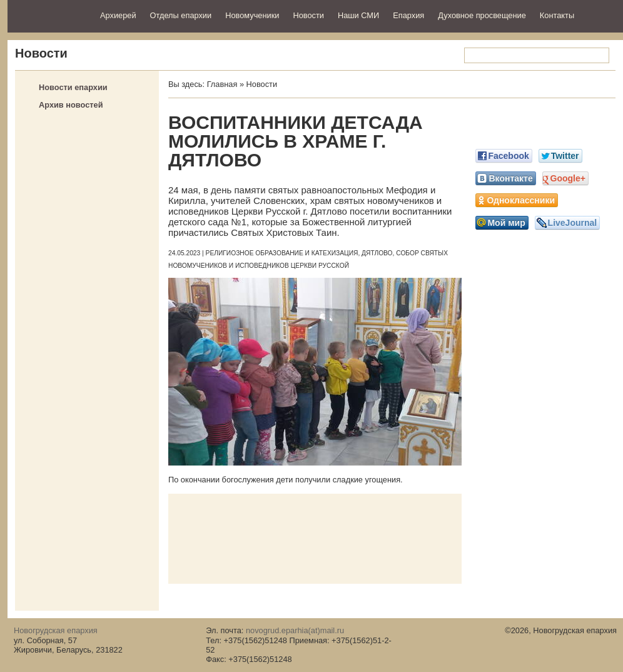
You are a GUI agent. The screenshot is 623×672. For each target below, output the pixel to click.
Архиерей (118, 15)
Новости (308, 15)
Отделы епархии (181, 15)
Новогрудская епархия (50, 15)
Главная (222, 84)
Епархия (408, 15)
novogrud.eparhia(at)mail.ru (295, 630)
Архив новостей (71, 105)
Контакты (557, 15)
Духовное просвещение (482, 15)
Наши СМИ (358, 15)
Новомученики (252, 15)
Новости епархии (73, 87)
